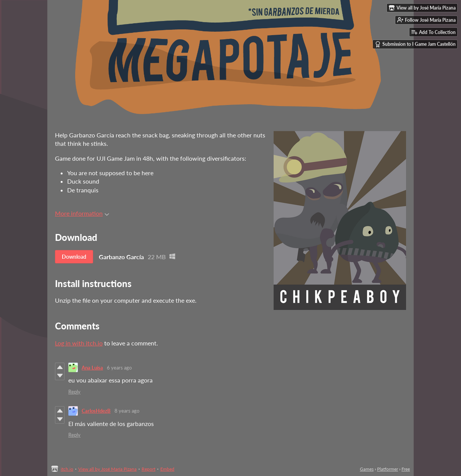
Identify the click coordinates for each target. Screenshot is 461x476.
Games (367, 469)
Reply (74, 392)
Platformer (388, 469)
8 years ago (127, 411)
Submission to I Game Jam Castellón (415, 44)
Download (74, 257)
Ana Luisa (92, 368)
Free (406, 469)
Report (148, 469)
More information (82, 213)
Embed (167, 469)
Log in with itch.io (79, 343)
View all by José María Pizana (107, 469)
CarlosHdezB (96, 411)
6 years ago (119, 368)
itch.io (67, 469)
